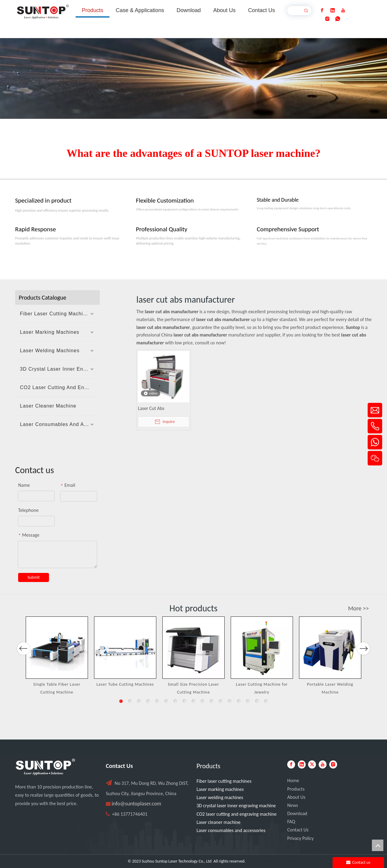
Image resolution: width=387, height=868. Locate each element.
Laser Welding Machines (50, 351)
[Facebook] (322, 10)
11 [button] (212, 701)
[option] (57, 656)
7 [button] (175, 701)
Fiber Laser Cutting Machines (56, 314)
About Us (296, 797)
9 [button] (193, 701)
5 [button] (157, 701)
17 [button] (266, 701)
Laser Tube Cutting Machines (125, 684)
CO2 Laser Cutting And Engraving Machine (60, 387)
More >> (358, 608)
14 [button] (239, 701)
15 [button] (248, 701)
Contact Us (298, 830)
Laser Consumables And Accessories (60, 424)
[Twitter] (312, 764)
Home (293, 780)
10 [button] (203, 701)
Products (296, 789)
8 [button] (184, 701)
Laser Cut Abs (151, 408)
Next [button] (363, 664)
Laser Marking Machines (50, 332)
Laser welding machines (220, 797)
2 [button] (130, 701)
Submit (34, 577)
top (378, 845)
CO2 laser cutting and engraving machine (237, 814)
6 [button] (166, 701)
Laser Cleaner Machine (48, 406)
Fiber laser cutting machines (224, 781)
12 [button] (221, 701)
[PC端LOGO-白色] (45, 767)
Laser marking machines (220, 789)
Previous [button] (24, 664)
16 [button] (257, 701)
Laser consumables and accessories (231, 830)
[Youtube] (343, 10)
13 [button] (230, 701)
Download (297, 813)
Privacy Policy (301, 838)
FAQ (291, 822)
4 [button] (148, 701)
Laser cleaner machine (218, 822)
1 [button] (121, 701)
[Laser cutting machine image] (193, 78)
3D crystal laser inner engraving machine (236, 806)
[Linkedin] (333, 10)
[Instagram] (327, 19)
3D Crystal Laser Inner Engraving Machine (60, 369)
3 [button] (139, 701)
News (293, 805)
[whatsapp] (338, 19)
